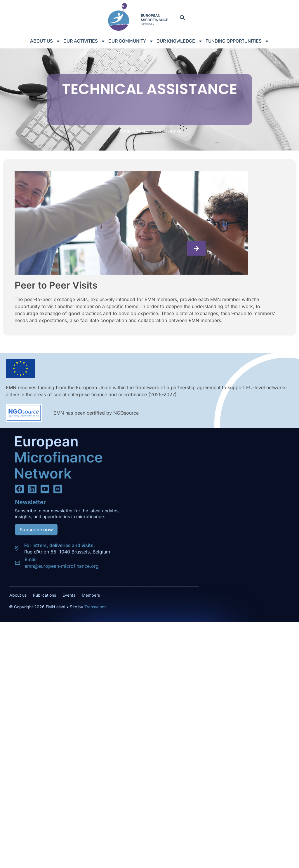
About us (45, 41)
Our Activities (84, 41)
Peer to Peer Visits (56, 285)
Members (91, 595)
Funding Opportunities (237, 41)
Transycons (95, 607)
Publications (45, 595)
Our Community (131, 41)
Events (69, 595)
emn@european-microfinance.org (62, 566)
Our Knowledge (180, 41)
